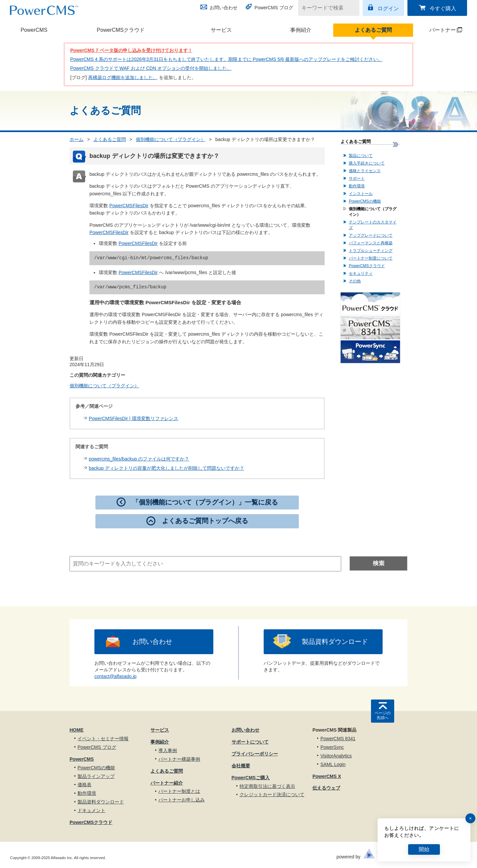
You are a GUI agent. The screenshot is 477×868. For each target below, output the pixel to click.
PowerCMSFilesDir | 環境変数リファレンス (133, 418)
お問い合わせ (224, 8)
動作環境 (357, 186)
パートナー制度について (371, 258)
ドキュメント (91, 810)
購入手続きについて (367, 163)
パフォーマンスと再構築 (371, 243)
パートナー (438, 30)
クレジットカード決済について (272, 795)
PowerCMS (34, 30)
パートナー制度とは (179, 791)
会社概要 (241, 766)
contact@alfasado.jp (115, 676)
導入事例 (168, 750)
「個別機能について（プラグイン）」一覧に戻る (205, 502)
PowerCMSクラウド (121, 30)
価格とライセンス (365, 171)
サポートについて (250, 742)
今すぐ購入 (443, 8)
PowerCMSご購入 (251, 778)
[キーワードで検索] (325, 8)
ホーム (77, 139)
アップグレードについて (371, 235)
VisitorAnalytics (336, 756)
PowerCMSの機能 (365, 201)
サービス (221, 30)
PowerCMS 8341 (338, 739)
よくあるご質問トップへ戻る (205, 521)
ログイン (388, 8)
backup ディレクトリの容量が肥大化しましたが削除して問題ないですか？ (166, 468)
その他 (355, 281)
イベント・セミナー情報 (103, 739)
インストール (361, 194)
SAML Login (333, 764)
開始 (424, 849)
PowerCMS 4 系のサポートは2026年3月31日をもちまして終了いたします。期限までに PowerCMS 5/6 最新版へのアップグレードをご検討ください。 (226, 59)
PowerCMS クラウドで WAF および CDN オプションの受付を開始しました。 (151, 68)
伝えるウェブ (326, 788)
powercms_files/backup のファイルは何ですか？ (139, 459)
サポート (357, 178)
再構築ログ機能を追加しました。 (123, 77)
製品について (361, 156)
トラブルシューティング (371, 251)
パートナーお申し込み (182, 800)
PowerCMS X (327, 776)
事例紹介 (301, 30)
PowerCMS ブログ (274, 8)
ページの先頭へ (383, 715)
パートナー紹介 (167, 783)
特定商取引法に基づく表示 (267, 786)
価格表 (84, 785)
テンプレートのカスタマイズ (373, 225)
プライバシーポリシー (255, 754)
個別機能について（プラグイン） (171, 139)
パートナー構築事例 (179, 759)
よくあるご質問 (373, 30)
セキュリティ (361, 273)
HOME (77, 730)
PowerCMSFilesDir (129, 206)
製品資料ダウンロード (335, 642)
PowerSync (332, 747)
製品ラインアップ (96, 776)
